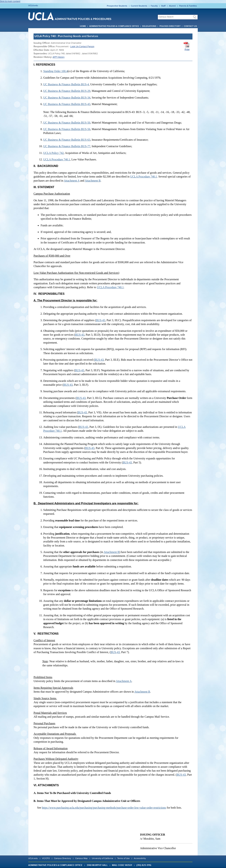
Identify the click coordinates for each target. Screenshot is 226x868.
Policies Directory (170, 26)
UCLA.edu (33, 6)
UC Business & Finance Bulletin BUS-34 (67, 98)
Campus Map (81, 858)
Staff (163, 6)
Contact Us (190, 26)
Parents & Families (188, 6)
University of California (102, 858)
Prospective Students (117, 6)
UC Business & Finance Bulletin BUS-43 (67, 104)
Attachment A (72, 181)
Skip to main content (10, 1)
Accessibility (140, 858)
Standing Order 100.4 (55, 71)
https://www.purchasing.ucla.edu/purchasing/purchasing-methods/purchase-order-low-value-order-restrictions (104, 808)
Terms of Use (123, 858)
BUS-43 (100, 320)
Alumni (172, 6)
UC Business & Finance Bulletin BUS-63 (67, 140)
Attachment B (93, 181)
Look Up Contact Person (82, 47)
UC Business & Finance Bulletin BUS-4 (66, 84)
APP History (59, 57)
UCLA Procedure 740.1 (57, 159)
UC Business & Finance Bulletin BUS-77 (67, 146)
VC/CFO (46, 858)
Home (83, 26)
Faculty (154, 6)
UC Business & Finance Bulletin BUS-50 (67, 123)
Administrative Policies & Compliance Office (114, 26)
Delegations (149, 26)
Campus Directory (63, 858)
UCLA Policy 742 (53, 153)
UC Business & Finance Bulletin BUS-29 (67, 91)
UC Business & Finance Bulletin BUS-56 (67, 129)
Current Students (139, 6)
